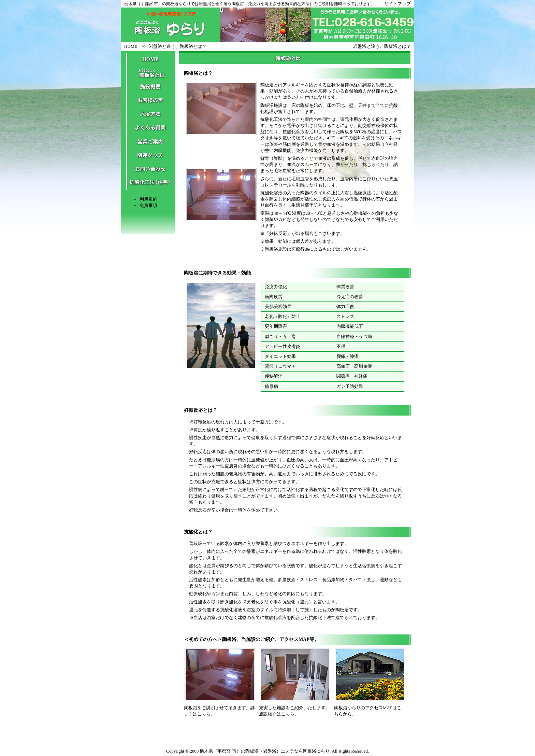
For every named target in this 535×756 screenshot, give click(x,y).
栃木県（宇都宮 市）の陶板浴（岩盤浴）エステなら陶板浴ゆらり (264, 751)
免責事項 (148, 205)
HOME (131, 46)
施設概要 (148, 87)
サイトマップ (397, 4)
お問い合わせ (148, 169)
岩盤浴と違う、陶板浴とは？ (178, 46)
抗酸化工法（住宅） (148, 183)
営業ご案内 (148, 142)
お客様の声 (148, 101)
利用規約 (148, 199)
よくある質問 (148, 128)
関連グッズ (148, 155)
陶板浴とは (148, 73)
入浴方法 (148, 114)
